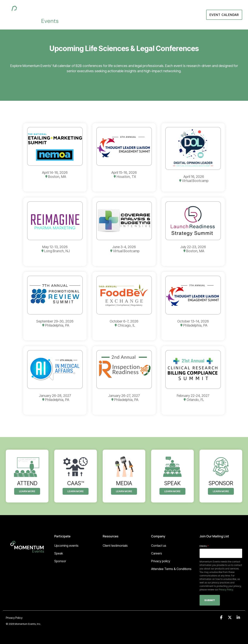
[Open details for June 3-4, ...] (124, 232)
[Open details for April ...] (55, 157)
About (128, 15)
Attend (164, 15)
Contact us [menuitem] (159, 546)
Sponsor (146, 15)
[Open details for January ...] (55, 380)
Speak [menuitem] (59, 553)
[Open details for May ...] (55, 232)
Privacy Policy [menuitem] (14, 618)
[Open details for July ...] (193, 232)
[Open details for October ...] (124, 306)
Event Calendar (224, 15)
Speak (179, 15)
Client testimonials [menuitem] (115, 546)
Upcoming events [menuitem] (66, 546)
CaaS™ (195, 15)
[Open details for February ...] (193, 380)
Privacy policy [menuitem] (161, 561)
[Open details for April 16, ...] (193, 157)
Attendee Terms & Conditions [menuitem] (171, 569)
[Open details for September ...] (55, 306)
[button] (222, 618)
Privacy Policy (226, 590)
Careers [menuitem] (157, 553)
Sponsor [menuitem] (60, 561)
